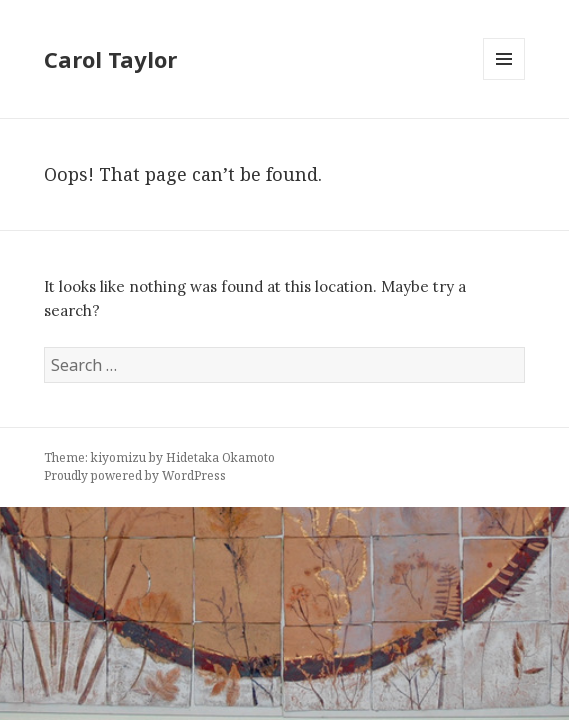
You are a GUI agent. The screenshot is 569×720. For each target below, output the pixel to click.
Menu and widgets (504, 79)
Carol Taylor (110, 59)
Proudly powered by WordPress (135, 475)
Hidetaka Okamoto (220, 457)
